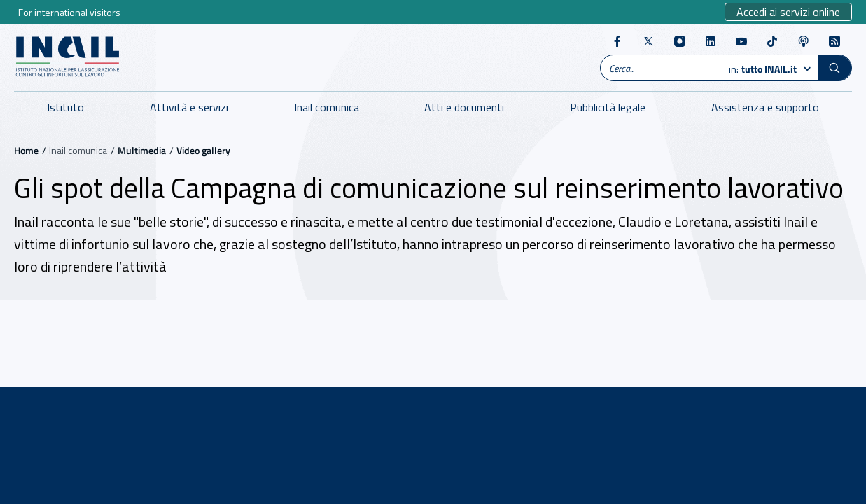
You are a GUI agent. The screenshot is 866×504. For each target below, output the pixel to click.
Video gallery (203, 150)
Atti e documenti (464, 107)
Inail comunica (327, 107)
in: (764, 69)
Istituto (65, 107)
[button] (834, 68)
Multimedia (142, 150)
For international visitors (69, 12)
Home (26, 150)
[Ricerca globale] (662, 68)
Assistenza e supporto (765, 107)
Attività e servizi (189, 107)
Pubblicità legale (608, 107)
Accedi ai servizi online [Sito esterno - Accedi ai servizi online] (788, 12)
